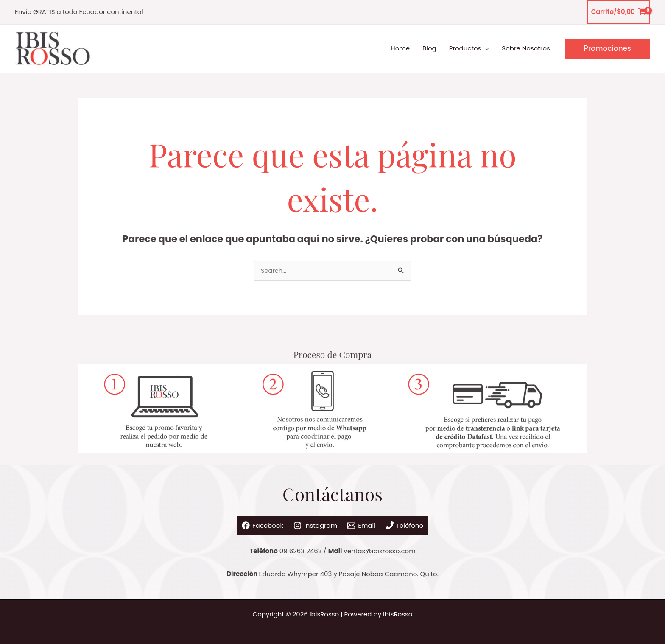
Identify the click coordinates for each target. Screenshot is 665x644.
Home (400, 48)
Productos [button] (465, 48)
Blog (429, 48)
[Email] (367, 522)
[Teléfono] (420, 522)
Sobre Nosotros (526, 48)
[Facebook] (246, 522)
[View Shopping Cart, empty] (619, 12)
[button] (608, 49)
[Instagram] (310, 522)
